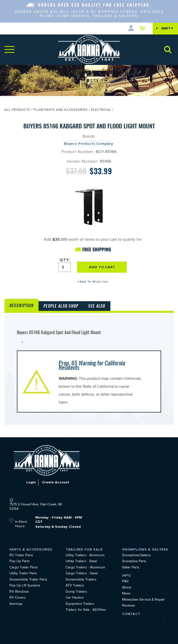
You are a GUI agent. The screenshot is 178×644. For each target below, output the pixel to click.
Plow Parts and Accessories (61, 110)
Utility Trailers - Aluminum (85, 556)
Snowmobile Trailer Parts (28, 580)
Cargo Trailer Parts (24, 568)
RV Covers (18, 598)
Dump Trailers (76, 592)
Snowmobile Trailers (81, 580)
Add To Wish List (94, 282)
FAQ (125, 582)
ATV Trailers (75, 586)
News (126, 594)
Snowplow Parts (134, 562)
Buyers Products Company (89, 144)
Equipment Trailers (80, 604)
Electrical (101, 110)
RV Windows (19, 592)
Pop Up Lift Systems (25, 586)
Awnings (16, 604)
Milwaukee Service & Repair (143, 600)
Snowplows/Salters (136, 556)
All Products (17, 110)
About (127, 588)
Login (31, 482)
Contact (131, 614)
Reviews (129, 606)
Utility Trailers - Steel (81, 562)
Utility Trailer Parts (23, 574)
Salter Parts (131, 568)
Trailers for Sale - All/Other (86, 610)
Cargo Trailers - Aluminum (85, 568)
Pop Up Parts (20, 562)
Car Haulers (75, 598)
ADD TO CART (102, 267)
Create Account (56, 482)
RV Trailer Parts (21, 556)
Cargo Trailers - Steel (82, 574)
